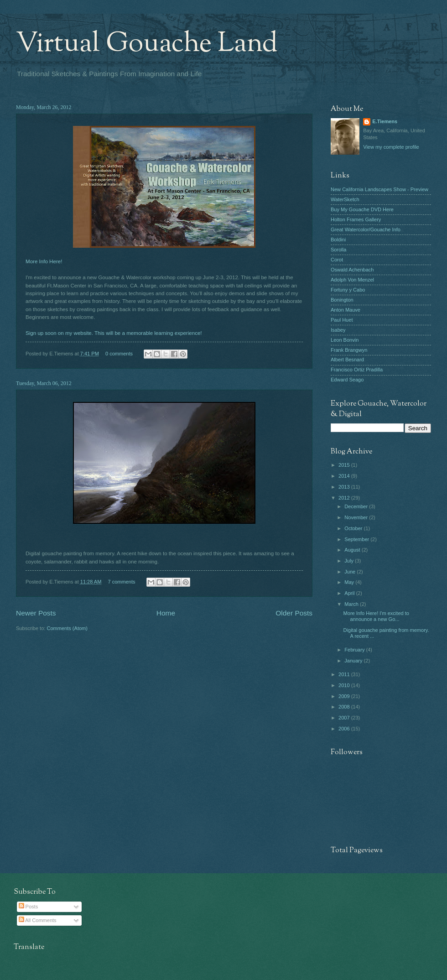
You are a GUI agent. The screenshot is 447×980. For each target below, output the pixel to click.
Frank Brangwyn (349, 350)
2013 (345, 487)
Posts (29, 907)
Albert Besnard (347, 360)
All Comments (38, 920)
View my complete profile (391, 147)
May (350, 582)
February (355, 650)
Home (166, 613)
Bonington (342, 300)
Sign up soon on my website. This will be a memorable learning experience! (114, 333)
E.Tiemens (385, 121)
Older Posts (294, 613)
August (353, 550)
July (350, 561)
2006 (345, 729)
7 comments (122, 582)
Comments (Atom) (67, 628)
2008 (345, 707)
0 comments (119, 354)
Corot (337, 260)
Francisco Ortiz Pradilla (357, 370)
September (357, 539)
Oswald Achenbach (352, 270)
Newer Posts (36, 613)
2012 (345, 498)
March (352, 604)
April (350, 593)
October (354, 528)
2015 (345, 465)
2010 (345, 685)
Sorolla (338, 250)
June (351, 572)
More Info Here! (44, 261)
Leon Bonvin (345, 340)
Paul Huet (342, 320)
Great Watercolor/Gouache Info (366, 229)
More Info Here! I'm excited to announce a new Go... (376, 616)
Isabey (338, 330)
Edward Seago (347, 380)
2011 (345, 674)
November (357, 517)
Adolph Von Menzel (352, 280)
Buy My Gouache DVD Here (362, 209)
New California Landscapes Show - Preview (379, 189)
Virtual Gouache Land (147, 44)
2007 (345, 718)
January (354, 661)
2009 (345, 696)
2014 (345, 476)
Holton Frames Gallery (356, 219)
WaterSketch (345, 199)
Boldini (338, 240)
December (357, 506)
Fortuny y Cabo (348, 290)
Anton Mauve (346, 310)
